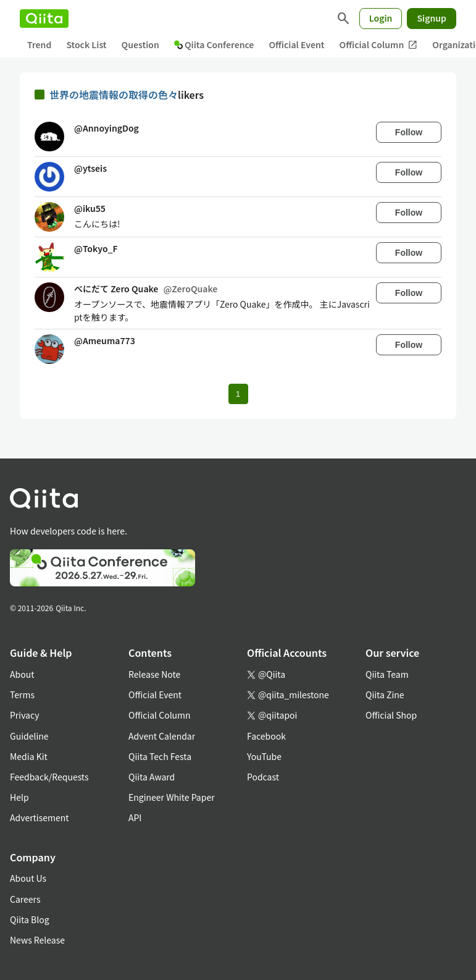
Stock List (86, 44)
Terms (22, 695)
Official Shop (391, 715)
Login (381, 18)
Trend (39, 44)
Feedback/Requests (49, 777)
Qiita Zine (385, 695)
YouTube (264, 756)
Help (19, 797)
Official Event (296, 44)
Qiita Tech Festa (160, 756)
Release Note (154, 674)
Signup (432, 18)
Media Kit (29, 756)
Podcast (263, 777)
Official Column (379, 45)
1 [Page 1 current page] (238, 394)
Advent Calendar (162, 736)
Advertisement (40, 817)
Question (140, 44)
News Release (37, 940)
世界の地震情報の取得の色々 (114, 95)
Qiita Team (387, 674)
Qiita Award (152, 777)
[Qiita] (44, 19)
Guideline (29, 736)
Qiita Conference (214, 44)
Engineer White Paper (172, 797)
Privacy (24, 715)
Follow (409, 132)
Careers (25, 899)
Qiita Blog (30, 919)
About (22, 674)
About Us (28, 878)
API (135, 817)
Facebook (266, 736)
